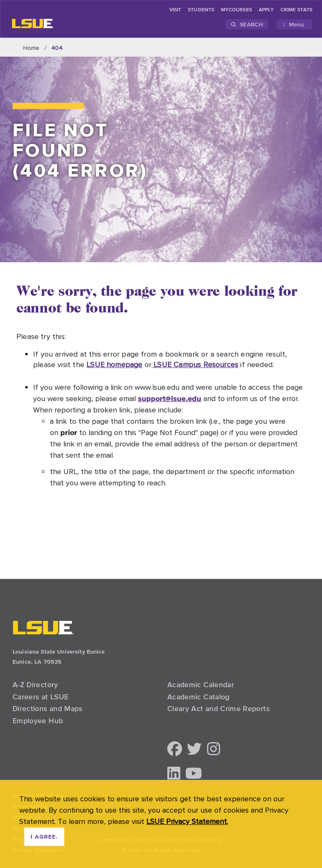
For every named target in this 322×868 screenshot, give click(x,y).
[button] (175, 749)
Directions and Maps (48, 709)
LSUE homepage (114, 364)
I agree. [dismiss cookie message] (44, 837)
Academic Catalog (199, 697)
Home (31, 48)
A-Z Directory (35, 685)
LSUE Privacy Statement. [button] (187, 821)
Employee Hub (38, 721)
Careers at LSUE (40, 697)
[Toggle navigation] (295, 24)
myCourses (236, 10)
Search (247, 24)
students (201, 10)
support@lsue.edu (170, 398)
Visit (175, 10)
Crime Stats (296, 10)
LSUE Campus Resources (195, 364)
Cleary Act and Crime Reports (218, 709)
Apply (266, 10)
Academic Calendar (201, 685)
